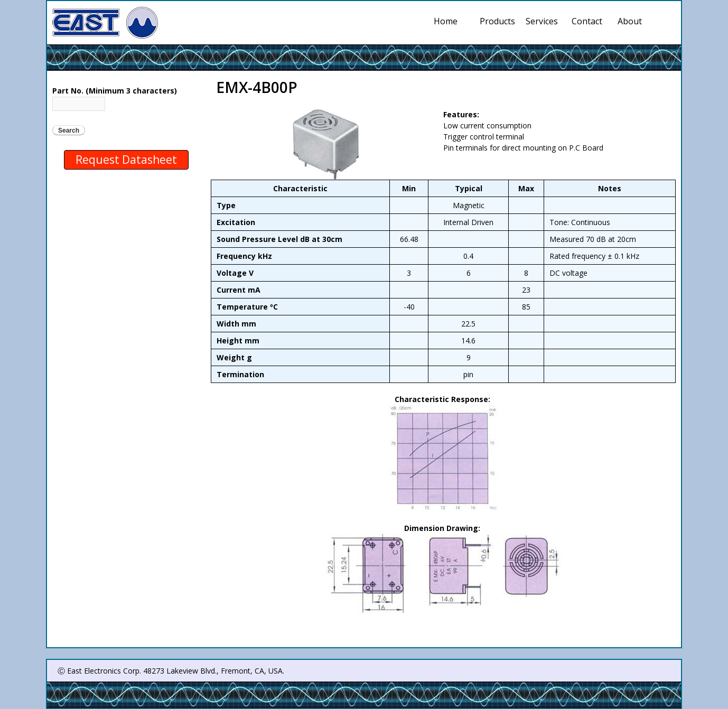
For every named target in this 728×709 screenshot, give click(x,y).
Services (544, 21)
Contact (587, 21)
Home (446, 21)
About (630, 21)
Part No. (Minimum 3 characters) (115, 91)
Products (498, 21)
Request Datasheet (126, 160)
